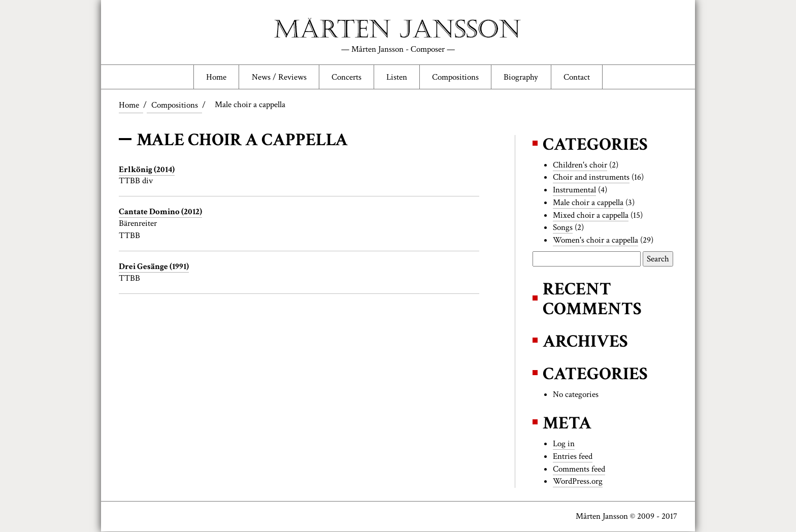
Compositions (456, 77)
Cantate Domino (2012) (160, 212)
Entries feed (573, 456)
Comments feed (579, 469)
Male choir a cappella (588, 203)
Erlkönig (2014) (147, 170)
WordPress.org (578, 482)
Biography (521, 77)
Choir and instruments (591, 178)
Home (216, 77)
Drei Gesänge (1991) (154, 267)
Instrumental (574, 190)
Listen (397, 77)
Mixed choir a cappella (591, 215)
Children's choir (580, 165)
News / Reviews (279, 77)
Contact (577, 77)
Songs (563, 228)
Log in (564, 444)
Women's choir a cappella (595, 241)
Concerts (346, 77)
